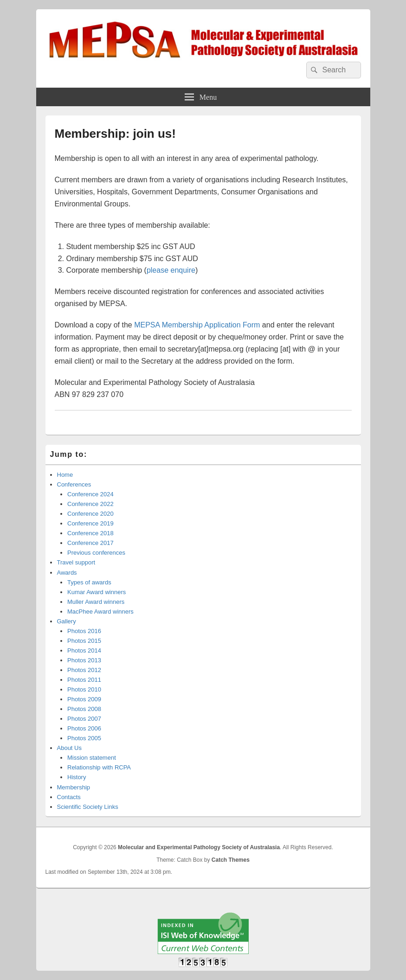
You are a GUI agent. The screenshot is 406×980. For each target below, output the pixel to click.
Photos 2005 (84, 738)
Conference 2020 (90, 514)
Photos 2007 (84, 719)
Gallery (67, 621)
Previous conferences (96, 553)
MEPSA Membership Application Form (197, 325)
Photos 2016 (84, 631)
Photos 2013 (84, 660)
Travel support (76, 562)
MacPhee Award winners (100, 612)
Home (65, 475)
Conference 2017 (90, 543)
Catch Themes (231, 860)
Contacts (69, 797)
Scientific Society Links (88, 807)
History (77, 777)
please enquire (171, 270)
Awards (67, 573)
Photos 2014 (84, 650)
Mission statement (92, 758)
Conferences (74, 484)
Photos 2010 (84, 689)
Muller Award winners (96, 602)
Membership (74, 787)
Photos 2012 (84, 670)
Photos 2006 (84, 728)
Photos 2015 (84, 641)
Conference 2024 (90, 494)
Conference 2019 (90, 523)
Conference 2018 (90, 533)
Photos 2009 (84, 699)
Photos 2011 (84, 680)
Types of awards (89, 582)
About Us (69, 748)
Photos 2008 (84, 709)
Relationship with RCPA (99, 767)
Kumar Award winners (97, 592)
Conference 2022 (90, 504)
